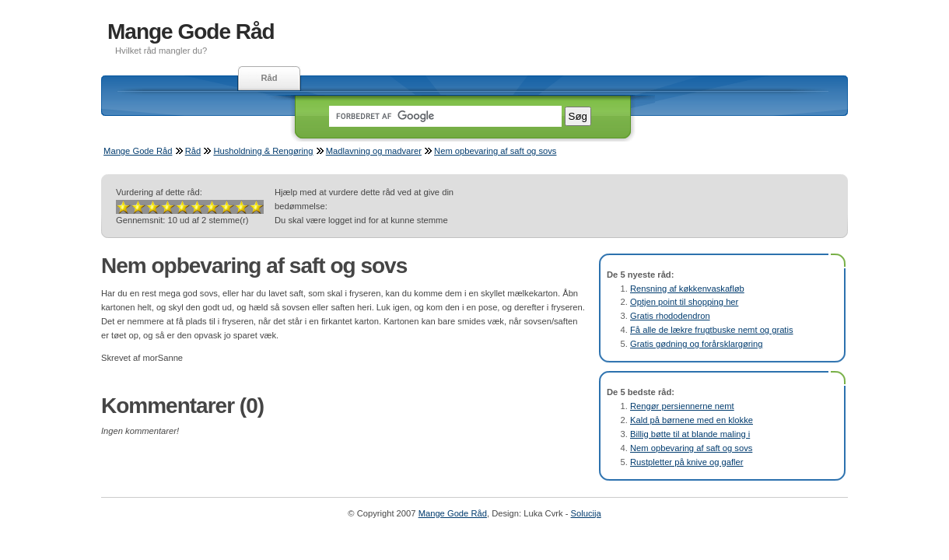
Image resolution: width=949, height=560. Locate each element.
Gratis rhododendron (670, 316)
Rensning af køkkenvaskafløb (687, 289)
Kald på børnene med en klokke (692, 420)
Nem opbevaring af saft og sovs (495, 151)
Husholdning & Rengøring (263, 151)
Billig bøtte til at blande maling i (690, 434)
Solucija (586, 513)
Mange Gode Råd (191, 31)
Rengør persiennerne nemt (682, 406)
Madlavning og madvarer (374, 151)
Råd (269, 78)
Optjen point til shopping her (684, 302)
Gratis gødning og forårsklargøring (696, 344)
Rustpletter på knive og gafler (687, 462)
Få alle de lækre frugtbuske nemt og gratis (712, 330)
